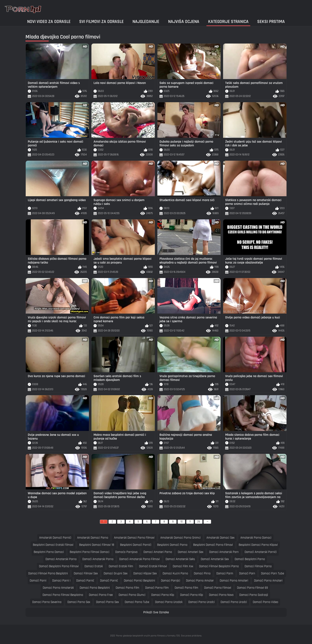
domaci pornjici (171, 581)
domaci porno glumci (132, 595)
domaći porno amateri (268, 581)
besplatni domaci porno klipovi (258, 545)
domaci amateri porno (158, 552)
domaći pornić (85, 581)
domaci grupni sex (116, 573)
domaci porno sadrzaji (254, 595)
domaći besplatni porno (250, 559)
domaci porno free (101, 595)
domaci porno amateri (234, 581)
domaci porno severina (47, 602)
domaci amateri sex (191, 552)
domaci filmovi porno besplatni (48, 573)
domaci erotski (94, 566)
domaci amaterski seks (180, 559)
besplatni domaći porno (172, 545)
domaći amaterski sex (215, 559)
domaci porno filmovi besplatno (63, 595)
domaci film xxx (183, 566)
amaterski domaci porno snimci (180, 538)
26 (199, 522)
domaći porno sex (107, 602)
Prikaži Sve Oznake (156, 612)
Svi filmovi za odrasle (101, 22)
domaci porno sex (79, 602)
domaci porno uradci (202, 602)
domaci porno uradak (169, 602)
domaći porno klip (192, 595)
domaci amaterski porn (224, 552)
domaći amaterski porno (98, 559)
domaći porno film (157, 588)
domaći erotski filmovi (153, 566)
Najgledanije (146, 22)
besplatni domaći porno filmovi (213, 545)
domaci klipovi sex (145, 573)
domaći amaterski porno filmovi (139, 559)
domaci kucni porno (175, 573)
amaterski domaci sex (220, 538)
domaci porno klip (163, 595)
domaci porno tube (137, 602)
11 (190, 522)
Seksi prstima (271, 22)
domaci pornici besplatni (139, 581)
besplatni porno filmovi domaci (90, 552)
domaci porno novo (221, 595)
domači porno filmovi (218, 588)
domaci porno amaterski (58, 588)
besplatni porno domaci (49, 552)
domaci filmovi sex (86, 573)
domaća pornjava (126, 552)
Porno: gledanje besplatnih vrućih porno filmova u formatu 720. (148, 636)
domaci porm (225, 573)
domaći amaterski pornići (261, 552)
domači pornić (109, 581)
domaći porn (247, 573)
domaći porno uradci (234, 602)
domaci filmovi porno (258, 566)
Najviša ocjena (184, 22)
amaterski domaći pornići (55, 538)
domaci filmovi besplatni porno (219, 566)
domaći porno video (265, 602)
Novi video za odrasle (49, 22)
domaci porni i (61, 581)
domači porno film (186, 588)
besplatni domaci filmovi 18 (97, 545)
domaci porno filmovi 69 (252, 588)
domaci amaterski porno (61, 559)
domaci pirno (202, 573)
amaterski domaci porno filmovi (134, 538)
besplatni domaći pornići (136, 545)
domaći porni (38, 581)
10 (181, 522)
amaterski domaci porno (93, 538)
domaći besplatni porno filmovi (59, 566)
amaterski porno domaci (256, 538)
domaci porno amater (200, 581)
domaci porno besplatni (95, 588)
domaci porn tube (272, 573)
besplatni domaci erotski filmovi (53, 545)
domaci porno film (127, 588)
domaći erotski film (121, 566)
